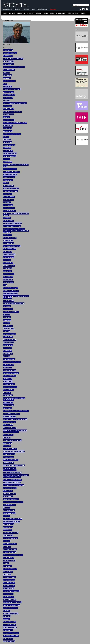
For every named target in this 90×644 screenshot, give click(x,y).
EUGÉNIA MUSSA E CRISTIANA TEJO (14, 303)
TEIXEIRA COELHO (9, 405)
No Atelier (83, 13)
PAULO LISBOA (8, 106)
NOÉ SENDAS (7, 317)
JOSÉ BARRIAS (7, 351)
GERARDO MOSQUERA (10, 544)
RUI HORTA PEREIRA (9, 254)
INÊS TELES (6, 100)
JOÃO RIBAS (7, 616)
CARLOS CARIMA (8, 61)
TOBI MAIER (7, 438)
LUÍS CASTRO (7, 148)
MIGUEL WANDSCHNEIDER (11, 373)
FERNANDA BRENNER (10, 249)
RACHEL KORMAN (9, 243)
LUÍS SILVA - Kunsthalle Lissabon (12, 482)
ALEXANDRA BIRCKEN (10, 53)
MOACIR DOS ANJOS (9, 510)
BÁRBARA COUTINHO (9, 494)
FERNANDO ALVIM (9, 597)
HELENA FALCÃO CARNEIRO (12, 172)
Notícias (5, 13)
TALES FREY (7, 140)
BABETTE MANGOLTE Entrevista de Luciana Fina (10, 469)
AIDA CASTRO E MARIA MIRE (12, 89)
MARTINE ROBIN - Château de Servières (14, 465)
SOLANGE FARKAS (9, 342)
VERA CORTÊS (7, 271)
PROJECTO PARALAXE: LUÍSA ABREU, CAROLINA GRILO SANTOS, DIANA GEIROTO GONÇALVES (16, 231)
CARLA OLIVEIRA (8, 390)
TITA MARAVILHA (8, 92)
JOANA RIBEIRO (8, 180)
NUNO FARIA (7, 393)
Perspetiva (38, 13)
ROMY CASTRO (8, 87)
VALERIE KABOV (8, 535)
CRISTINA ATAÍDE (8, 186)
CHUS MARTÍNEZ (8, 425)
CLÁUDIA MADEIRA (9, 197)
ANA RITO (6, 137)
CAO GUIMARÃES (8, 64)
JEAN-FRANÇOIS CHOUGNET (12, 605)
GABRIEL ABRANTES (9, 561)
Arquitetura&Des (61, 13)
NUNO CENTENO (8, 263)
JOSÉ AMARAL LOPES (9, 622)
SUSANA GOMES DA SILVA (11, 499)
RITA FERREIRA (8, 194)
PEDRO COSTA (7, 408)
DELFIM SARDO (8, 381)
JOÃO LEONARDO (8, 221)
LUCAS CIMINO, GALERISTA (11, 414)
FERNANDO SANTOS (9, 95)
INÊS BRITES (7, 218)
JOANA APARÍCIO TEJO (10, 238)
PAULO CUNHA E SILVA (10, 549)
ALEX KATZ (7, 323)
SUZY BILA (6, 159)
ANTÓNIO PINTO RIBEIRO (11, 538)
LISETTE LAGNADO (9, 586)
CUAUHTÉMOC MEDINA (10, 449)
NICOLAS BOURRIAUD (10, 340)
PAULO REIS (7, 541)
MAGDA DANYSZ (8, 572)
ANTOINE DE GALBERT (10, 627)
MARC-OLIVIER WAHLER (10, 608)
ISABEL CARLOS (8, 403)
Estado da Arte (21, 13)
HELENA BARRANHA (9, 505)
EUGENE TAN (7, 547)
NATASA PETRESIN (9, 588)
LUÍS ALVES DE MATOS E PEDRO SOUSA (15, 103)
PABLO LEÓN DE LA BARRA (11, 591)
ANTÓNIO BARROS (9, 274)
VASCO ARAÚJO (8, 280)
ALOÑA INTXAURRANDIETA (11, 522)
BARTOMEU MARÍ (8, 463)
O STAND (6, 183)
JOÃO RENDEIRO (8, 639)
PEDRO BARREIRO (8, 200)
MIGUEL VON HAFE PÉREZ (11, 636)
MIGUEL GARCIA (8, 277)
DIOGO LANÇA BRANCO (10, 175)
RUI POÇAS (6, 356)
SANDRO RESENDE (9, 329)
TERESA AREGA (8, 131)
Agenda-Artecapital (42, 9)
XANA (5, 285)
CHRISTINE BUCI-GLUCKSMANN (13, 519)
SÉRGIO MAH (7, 574)
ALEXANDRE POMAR (9, 577)
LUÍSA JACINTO (8, 268)
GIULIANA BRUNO (8, 365)
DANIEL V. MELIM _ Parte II (11, 188)
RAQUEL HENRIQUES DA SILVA (12, 602)
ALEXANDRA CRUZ (9, 70)
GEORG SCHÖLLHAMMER (11, 614)
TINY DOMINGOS (8, 527)
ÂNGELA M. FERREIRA (10, 376)
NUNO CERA (7, 260)
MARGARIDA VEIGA (9, 641)
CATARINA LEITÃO (9, 109)
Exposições (30, 13)
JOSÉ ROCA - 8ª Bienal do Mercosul (12, 480)
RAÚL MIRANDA (8, 241)
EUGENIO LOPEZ (8, 395)
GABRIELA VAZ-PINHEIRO (11, 460)
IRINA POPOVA (7, 368)
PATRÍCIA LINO (7, 235)
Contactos (26, 9)
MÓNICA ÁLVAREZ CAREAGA (12, 246)
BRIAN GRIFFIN (8, 379)
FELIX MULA (7, 320)
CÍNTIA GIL (6, 315)
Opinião (52, 13)
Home (33, 9)
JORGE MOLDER (8, 354)
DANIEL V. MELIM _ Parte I (11, 191)
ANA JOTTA (6, 331)
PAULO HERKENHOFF (9, 422)
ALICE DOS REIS (8, 56)
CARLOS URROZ (8, 496)
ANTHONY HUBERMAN (10, 569)
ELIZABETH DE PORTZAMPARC (12, 440)
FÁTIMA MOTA (7, 142)
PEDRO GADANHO (8, 558)
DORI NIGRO (7, 202)
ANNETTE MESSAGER (9, 600)
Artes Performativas (73, 13)
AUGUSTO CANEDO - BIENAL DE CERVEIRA (16, 411)
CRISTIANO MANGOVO (10, 169)
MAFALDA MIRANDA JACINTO (12, 226)
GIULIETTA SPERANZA (10, 488)
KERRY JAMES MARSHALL (11, 312)
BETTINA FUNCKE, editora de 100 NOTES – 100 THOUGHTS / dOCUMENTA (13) (16, 476)
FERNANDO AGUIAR (9, 177)
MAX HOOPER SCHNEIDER (11, 291)
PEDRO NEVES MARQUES (11, 288)
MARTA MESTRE (8, 337)
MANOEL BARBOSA (9, 208)
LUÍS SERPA (7, 619)
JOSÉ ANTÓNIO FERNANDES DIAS (13, 555)
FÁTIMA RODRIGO (8, 114)
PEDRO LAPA (7, 446)
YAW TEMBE (7, 78)
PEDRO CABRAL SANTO (10, 387)
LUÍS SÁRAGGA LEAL (9, 625)
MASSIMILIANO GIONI (10, 428)
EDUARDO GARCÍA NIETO (11, 533)
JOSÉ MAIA (6, 516)
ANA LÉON (6, 73)
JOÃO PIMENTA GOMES (10, 153)
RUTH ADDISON (8, 491)
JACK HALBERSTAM (9, 359)
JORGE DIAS (7, 611)
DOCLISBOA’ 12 (8, 443)
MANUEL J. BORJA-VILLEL (11, 633)
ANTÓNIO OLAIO (8, 205)
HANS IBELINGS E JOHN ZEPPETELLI (14, 67)
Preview (46, 13)
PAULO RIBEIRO (8, 309)
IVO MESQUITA (8, 566)
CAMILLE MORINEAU (9, 370)
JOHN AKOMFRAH (8, 257)
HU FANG (6, 563)
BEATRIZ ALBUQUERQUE (10, 293)
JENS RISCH (7, 117)
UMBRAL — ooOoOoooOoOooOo (12, 134)
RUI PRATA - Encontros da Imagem (12, 473)
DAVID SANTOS (8, 530)
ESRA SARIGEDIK (8, 594)
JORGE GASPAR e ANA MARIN (12, 362)
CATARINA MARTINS (9, 454)
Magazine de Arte (7, 9)
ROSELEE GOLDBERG (9, 334)
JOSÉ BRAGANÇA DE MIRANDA (12, 112)
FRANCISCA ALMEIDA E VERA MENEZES (15, 123)
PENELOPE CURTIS (9, 301)
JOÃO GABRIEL (8, 252)
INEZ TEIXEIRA (8, 162)
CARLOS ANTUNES (9, 282)
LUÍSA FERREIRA (8, 151)
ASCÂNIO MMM (8, 75)
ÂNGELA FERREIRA (9, 384)
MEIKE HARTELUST (9, 266)
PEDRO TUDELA (8, 326)
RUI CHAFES (7, 306)
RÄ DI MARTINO (8, 126)
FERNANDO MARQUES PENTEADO (13, 59)
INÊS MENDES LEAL (9, 145)
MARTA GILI (7, 508)
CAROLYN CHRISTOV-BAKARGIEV (13, 502)
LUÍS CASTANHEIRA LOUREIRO (12, 223)
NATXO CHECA (7, 128)
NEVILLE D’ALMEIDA (9, 416)
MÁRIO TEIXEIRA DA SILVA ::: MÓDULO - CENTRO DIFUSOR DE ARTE (15, 431)
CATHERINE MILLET (9, 580)
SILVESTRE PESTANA (9, 81)
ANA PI (5, 84)
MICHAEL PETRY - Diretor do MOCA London (15, 419)
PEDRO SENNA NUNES (10, 156)
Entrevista (12, 13)
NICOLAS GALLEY (8, 457)
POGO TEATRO (7, 348)
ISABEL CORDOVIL (9, 120)
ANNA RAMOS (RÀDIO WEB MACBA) (14, 452)
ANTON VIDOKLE (8, 435)
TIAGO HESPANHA (8, 524)
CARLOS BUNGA (8, 50)
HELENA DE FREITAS (9, 513)
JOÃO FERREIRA (8, 345)
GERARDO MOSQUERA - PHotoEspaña (14, 485)
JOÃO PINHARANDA (9, 583)
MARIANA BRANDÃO (9, 211)
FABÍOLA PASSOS (8, 98)
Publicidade (17, 9)
